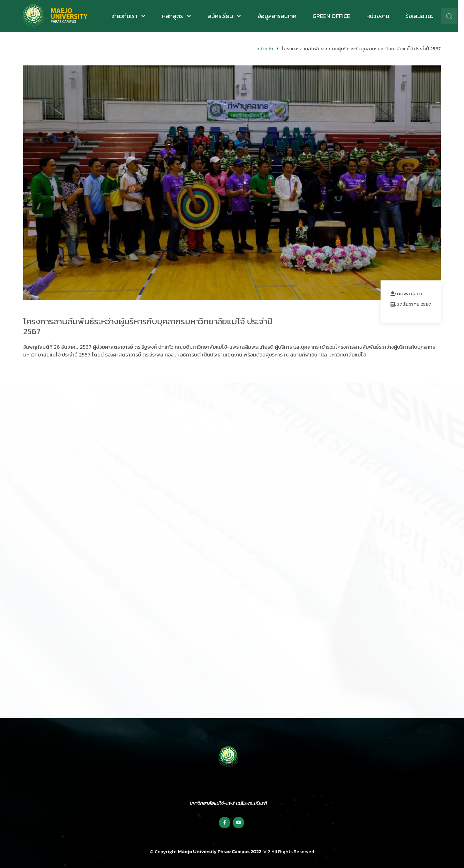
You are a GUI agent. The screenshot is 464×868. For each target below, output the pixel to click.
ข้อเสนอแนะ (422, 16)
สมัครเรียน (224, 16)
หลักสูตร (176, 16)
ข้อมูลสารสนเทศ (280, 16)
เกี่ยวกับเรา (128, 16)
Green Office (334, 16)
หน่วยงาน (381, 16)
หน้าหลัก (265, 49)
